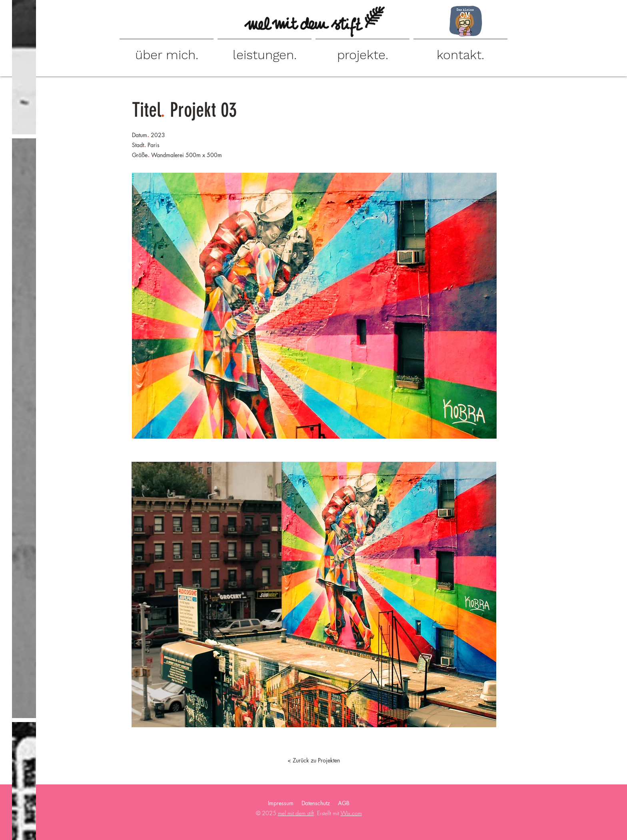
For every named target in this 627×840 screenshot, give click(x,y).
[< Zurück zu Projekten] (313, 760)
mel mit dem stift (296, 813)
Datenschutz (316, 803)
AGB (344, 803)
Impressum (281, 803)
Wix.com (351, 813)
